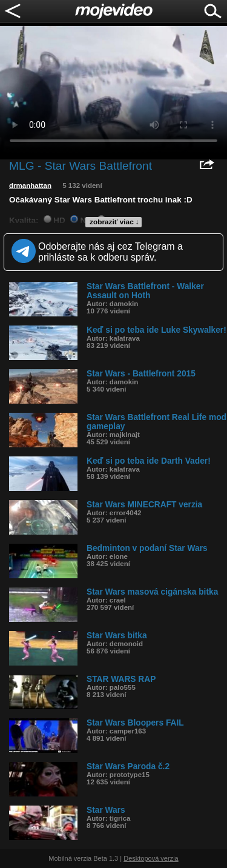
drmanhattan (30, 185)
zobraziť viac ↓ (114, 222)
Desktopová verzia (151, 858)
